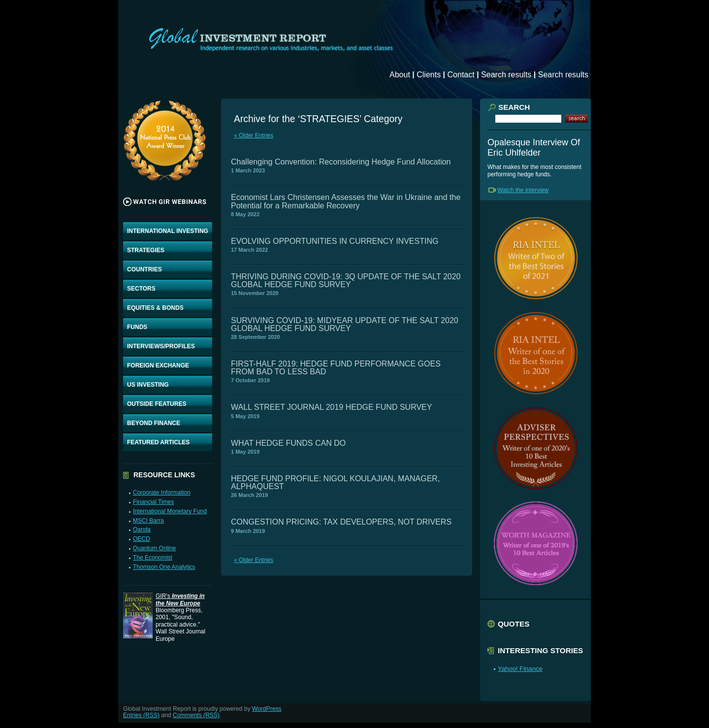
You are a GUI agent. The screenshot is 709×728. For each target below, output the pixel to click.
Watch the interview (523, 190)
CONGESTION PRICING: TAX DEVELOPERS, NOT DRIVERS (341, 522)
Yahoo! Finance (520, 669)
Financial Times (153, 502)
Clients (429, 75)
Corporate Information (162, 493)
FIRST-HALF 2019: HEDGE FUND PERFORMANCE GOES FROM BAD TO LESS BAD (336, 368)
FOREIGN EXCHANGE (158, 365)
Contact (461, 75)
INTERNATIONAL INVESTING (168, 231)
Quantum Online (154, 548)
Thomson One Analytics (164, 567)
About (400, 75)
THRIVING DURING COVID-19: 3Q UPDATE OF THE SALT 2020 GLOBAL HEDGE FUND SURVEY (346, 281)
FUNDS (137, 327)
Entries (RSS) (141, 715)
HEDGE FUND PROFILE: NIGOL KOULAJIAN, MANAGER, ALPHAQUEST (335, 482)
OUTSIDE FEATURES (157, 404)
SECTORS (141, 289)
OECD (142, 539)
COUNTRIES (145, 269)
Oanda (142, 529)
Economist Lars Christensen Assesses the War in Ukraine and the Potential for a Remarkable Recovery (346, 201)
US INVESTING (148, 385)
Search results (506, 75)
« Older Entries (254, 135)
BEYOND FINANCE (154, 423)
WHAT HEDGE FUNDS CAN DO (288, 443)
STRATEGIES (146, 250)
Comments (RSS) (196, 715)
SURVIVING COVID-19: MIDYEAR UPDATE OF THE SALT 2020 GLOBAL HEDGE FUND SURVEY (345, 324)
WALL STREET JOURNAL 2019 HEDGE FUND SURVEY (331, 407)
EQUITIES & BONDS (155, 308)
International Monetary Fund (170, 511)
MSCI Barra (148, 521)
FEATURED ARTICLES (158, 442)
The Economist (153, 558)
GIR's (180, 599)
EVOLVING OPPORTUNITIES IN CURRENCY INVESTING (335, 241)
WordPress (267, 709)
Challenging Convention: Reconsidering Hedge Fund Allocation (341, 162)
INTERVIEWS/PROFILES (161, 346)
